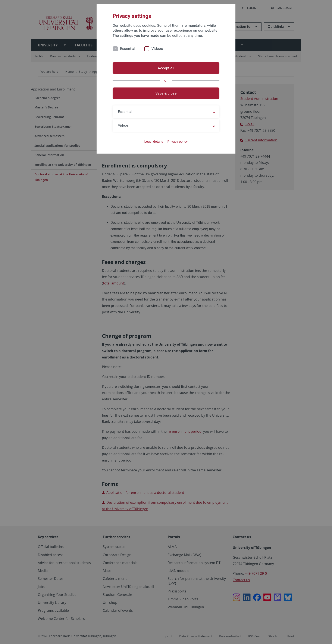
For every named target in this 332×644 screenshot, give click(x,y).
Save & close (166, 93)
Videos (157, 49)
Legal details (154, 142)
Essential (128, 49)
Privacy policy (177, 142)
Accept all (166, 68)
